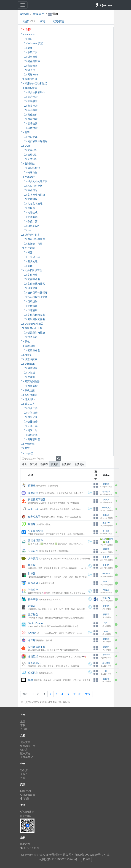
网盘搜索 (31, 119)
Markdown (32, 226)
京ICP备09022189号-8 (89, 855)
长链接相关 (29, 395)
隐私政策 (25, 844)
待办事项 (33, 599)
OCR (25, 146)
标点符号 (31, 190)
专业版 (24, 729)
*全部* (26, 29)
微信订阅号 (26, 816)
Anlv (106, 631)
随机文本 (31, 435)
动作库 (25, 14)
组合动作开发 (28, 746)
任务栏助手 (34, 516)
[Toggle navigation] (23, 5)
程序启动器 (32, 439)
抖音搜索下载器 (37, 499)
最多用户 (66, 464)
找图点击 (31, 337)
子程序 (24, 774)
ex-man (106, 531)
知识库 (24, 750)
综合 (24, 464)
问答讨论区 (26, 791)
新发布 (44, 464)
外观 (23, 778)
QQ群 (25, 798)
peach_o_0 (106, 508)
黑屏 (31, 680)
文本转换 (31, 199)
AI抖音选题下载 (37, 647)
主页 (23, 721)
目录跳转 (31, 301)
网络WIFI (31, 74)
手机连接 (28, 390)
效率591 (106, 523)
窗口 (28, 39)
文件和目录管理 (32, 270)
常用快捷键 (29, 79)
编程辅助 (28, 346)
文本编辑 (31, 217)
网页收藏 (33, 583)
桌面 (28, 48)
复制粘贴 (28, 163)
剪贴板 (32, 485)
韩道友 (106, 590)
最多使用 (79, 464)
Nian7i (106, 582)
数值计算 (31, 221)
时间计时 (31, 430)
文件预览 (33, 558)
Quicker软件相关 (32, 324)
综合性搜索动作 (34, 92)
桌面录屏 (33, 493)
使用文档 (25, 742)
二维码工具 (32, 257)
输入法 (29, 70)
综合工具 (31, 408)
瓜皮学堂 (27, 757)
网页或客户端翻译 (36, 141)
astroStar (106, 573)
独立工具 (28, 404)
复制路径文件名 (34, 319)
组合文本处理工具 (36, 181)
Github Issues (28, 795)
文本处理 (28, 177)
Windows (28, 34)
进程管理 (31, 57)
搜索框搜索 (29, 359)
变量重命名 (32, 350)
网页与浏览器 (30, 381)
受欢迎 (34, 464)
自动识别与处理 (34, 239)
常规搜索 (31, 101)
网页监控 (31, 386)
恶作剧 (29, 377)
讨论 (44, 21)
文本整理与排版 (34, 195)
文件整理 (31, 275)
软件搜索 (31, 128)
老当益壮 (106, 491)
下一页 (77, 694)
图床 (28, 266)
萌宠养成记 (34, 663)
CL (106, 671)
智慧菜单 (33, 590)
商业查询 (31, 115)
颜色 (25, 341)
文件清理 (31, 306)
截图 (28, 252)
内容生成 (31, 212)
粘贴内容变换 (33, 186)
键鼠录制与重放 (34, 332)
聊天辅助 (28, 399)
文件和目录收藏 (34, 315)
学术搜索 (31, 110)
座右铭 (32, 524)
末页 (88, 694)
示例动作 (28, 444)
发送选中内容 (33, 244)
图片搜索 (31, 97)
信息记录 (31, 417)
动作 (29, 21)
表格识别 (31, 155)
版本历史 (25, 753)
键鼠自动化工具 (32, 328)
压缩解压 (31, 310)
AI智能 (26, 355)
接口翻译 (31, 137)
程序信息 (59, 21)
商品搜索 (31, 106)
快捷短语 (31, 421)
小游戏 (29, 373)
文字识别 (31, 150)
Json (28, 230)
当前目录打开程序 (36, 292)
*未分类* (28, 453)
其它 (25, 448)
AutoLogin (34, 509)
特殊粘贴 (31, 172)
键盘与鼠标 (32, 61)
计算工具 (31, 426)
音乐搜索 (31, 123)
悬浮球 (32, 640)
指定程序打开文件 (36, 297)
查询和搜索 (29, 88)
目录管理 (31, 288)
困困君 (106, 484)
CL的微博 (27, 812)
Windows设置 (33, 43)
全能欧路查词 (36, 531)
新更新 (55, 464)
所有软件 (39, 14)
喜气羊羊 (106, 655)
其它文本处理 (33, 203)
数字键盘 (33, 614)
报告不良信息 (30, 848)
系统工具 (31, 52)
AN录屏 (32, 633)
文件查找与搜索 (34, 284)
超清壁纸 (33, 656)
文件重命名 (32, 279)
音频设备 (31, 66)
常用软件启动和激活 (34, 83)
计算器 (32, 573)
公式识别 (31, 159)
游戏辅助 (31, 368)
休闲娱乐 (28, 364)
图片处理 (28, 248)
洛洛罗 (106, 499)
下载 (23, 725)
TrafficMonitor (36, 623)
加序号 (29, 208)
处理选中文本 (30, 235)
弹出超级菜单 (36, 540)
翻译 (25, 132)
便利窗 (32, 565)
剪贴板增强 (32, 168)
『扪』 (106, 623)
